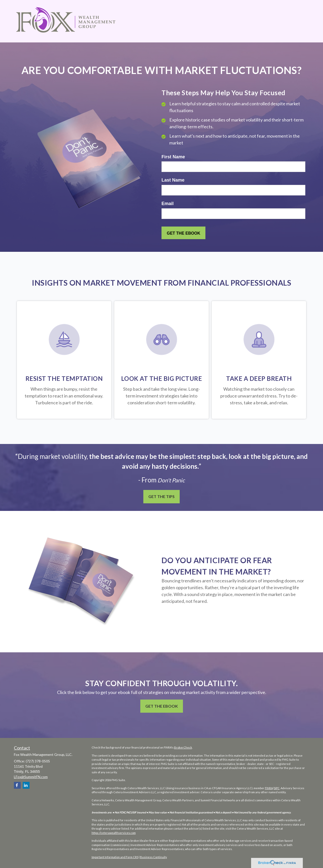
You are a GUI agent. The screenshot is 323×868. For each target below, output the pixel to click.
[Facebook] (17, 785)
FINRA (269, 788)
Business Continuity (154, 857)
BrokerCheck (183, 747)
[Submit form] (183, 233)
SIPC (277, 788)
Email (168, 204)
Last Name (173, 180)
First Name (173, 157)
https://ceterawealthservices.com (114, 833)
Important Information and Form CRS (115, 857)
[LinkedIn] (26, 785)
